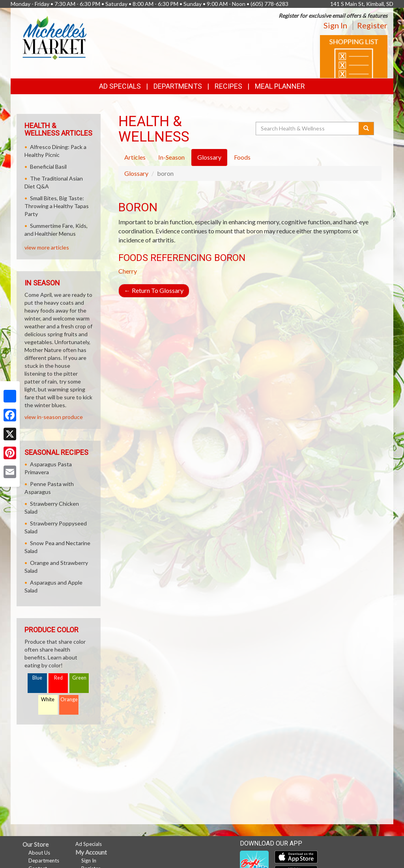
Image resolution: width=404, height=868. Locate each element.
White (48, 699)
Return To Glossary (154, 290)
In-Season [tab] (171, 157)
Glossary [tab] (209, 157)
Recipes (228, 86)
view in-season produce (54, 417)
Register (372, 25)
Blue (37, 678)
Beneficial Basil (48, 167)
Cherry (128, 271)
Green (79, 678)
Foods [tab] (242, 157)
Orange (69, 699)
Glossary (136, 173)
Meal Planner (280, 86)
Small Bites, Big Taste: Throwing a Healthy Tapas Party (57, 206)
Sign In (335, 25)
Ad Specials (120, 86)
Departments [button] (178, 86)
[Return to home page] (54, 38)
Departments (44, 861)
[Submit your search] (366, 129)
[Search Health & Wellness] (308, 129)
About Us (39, 853)
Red (58, 678)
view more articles (47, 247)
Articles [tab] (135, 157)
